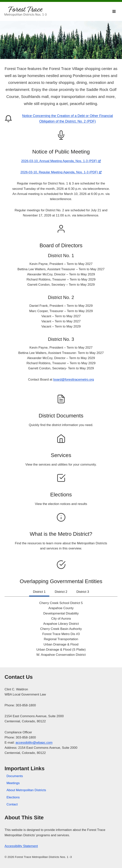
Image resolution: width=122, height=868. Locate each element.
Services (61, 455)
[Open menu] (114, 11)
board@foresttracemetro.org (74, 380)
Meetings (13, 783)
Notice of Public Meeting (61, 152)
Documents (15, 776)
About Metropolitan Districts (26, 790)
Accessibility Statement (21, 846)
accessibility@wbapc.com (34, 743)
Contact (12, 804)
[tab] (39, 592)
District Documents (61, 416)
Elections (61, 495)
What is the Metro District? (61, 534)
